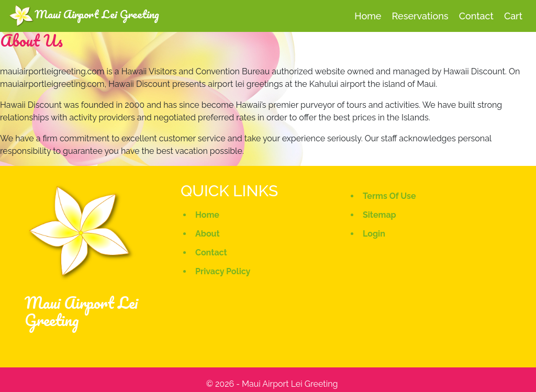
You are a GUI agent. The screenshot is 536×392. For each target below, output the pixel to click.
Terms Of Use (389, 196)
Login (374, 234)
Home (207, 215)
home (368, 16)
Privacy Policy (223, 271)
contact (476, 16)
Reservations (420, 16)
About (208, 234)
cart (513, 16)
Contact (211, 253)
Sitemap (379, 215)
